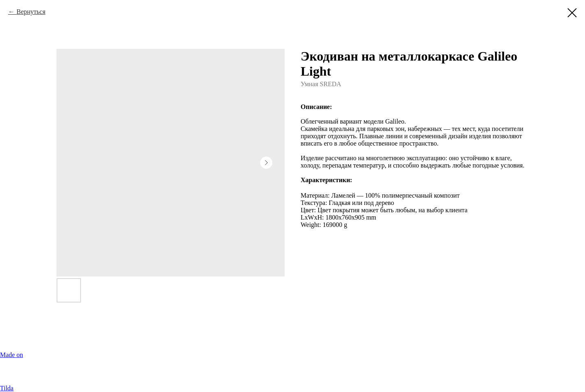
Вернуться (31, 12)
